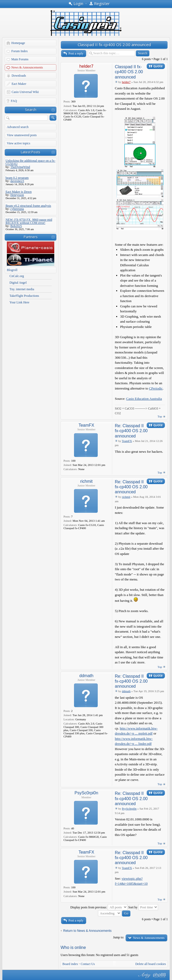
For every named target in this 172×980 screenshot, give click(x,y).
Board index (70, 964)
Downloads (19, 76)
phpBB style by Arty (144, 975)
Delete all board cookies (151, 964)
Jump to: (119, 937)
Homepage (18, 43)
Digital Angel (18, 283)
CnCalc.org (17, 276)
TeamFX (86, 425)
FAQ (14, 101)
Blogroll (12, 270)
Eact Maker (19, 84)
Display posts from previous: (99, 907)
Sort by (143, 907)
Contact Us (88, 964)
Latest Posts (31, 152)
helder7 (86, 66)
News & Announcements (27, 67)
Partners (31, 237)
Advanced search (18, 127)
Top (160, 416)
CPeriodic (156, 388)
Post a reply (76, 53)
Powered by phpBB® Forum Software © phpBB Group (160, 975)
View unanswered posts (22, 135)
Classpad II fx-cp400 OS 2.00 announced (114, 45)
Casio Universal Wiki (25, 92)
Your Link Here (19, 302)
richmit (86, 481)
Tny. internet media (22, 289)
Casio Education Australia (144, 399)
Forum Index (19, 51)
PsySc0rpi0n (86, 793)
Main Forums (20, 59)
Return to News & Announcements (87, 931)
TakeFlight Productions (24, 296)
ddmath (86, 676)
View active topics (19, 143)
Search (31, 110)
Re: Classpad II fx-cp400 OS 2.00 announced (131, 431)
